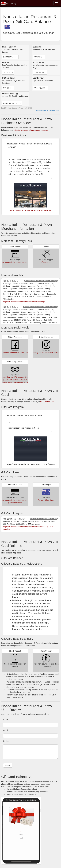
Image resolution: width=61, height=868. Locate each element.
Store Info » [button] (8, 72)
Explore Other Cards (46, 500)
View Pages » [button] (40, 72)
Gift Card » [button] (8, 88)
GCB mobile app (47, 402)
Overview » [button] (39, 57)
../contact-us (46, 262)
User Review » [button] (40, 88)
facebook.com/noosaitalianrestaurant (17, 353)
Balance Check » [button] (10, 57)
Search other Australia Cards (47, 111)
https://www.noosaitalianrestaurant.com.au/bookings (24, 302)
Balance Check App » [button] (12, 103)
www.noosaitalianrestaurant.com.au (16, 262)
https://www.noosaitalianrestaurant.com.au (31, 130)
